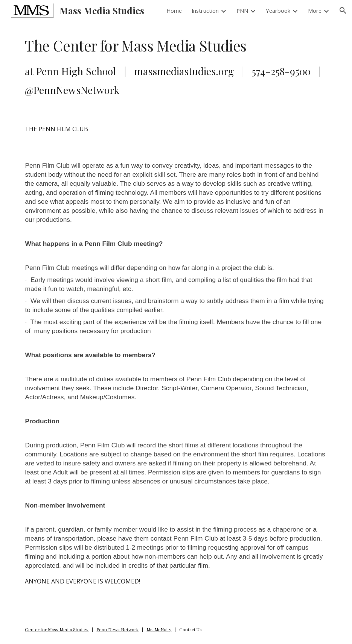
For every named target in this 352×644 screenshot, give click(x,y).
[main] (176, 66)
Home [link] (174, 11)
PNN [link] (242, 11)
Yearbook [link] (278, 11)
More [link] (315, 11)
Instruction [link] (205, 11)
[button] (343, 11)
